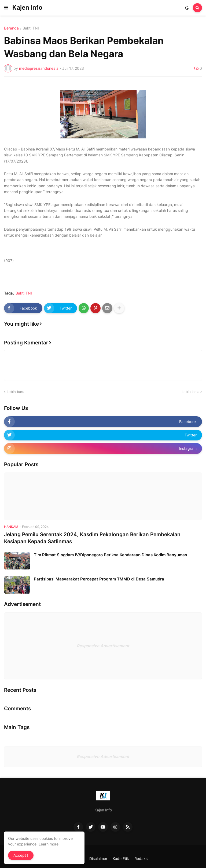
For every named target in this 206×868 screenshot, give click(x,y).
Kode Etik (121, 858)
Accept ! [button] (21, 855)
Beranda (11, 28)
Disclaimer (98, 858)
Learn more (49, 844)
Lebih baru (16, 392)
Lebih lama (190, 392)
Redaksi (141, 858)
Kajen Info (27, 8)
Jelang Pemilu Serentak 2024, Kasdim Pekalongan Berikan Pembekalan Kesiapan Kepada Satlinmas (92, 538)
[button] (6, 8)
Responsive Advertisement (103, 646)
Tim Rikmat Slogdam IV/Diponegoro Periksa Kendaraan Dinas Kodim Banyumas (110, 555)
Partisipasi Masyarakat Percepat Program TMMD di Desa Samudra (99, 579)
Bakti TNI (31, 28)
